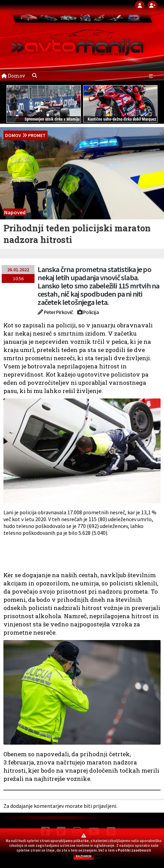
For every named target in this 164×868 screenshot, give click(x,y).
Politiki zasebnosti (134, 850)
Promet (37, 135)
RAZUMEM (84, 856)
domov (13, 135)
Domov (13, 76)
